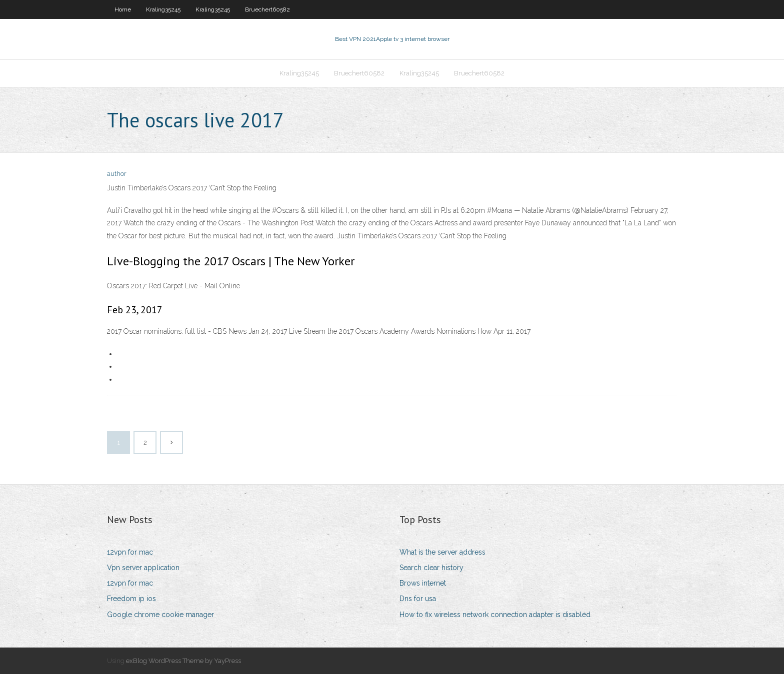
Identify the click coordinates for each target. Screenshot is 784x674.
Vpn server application (143, 568)
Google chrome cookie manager (160, 615)
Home (123, 9)
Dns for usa (418, 599)
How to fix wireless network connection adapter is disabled (495, 615)
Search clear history (431, 568)
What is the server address (442, 552)
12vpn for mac (130, 552)
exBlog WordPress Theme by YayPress (183, 661)
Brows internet (423, 583)
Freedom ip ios (131, 599)
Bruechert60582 (267, 9)
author (117, 174)
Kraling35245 (163, 9)
